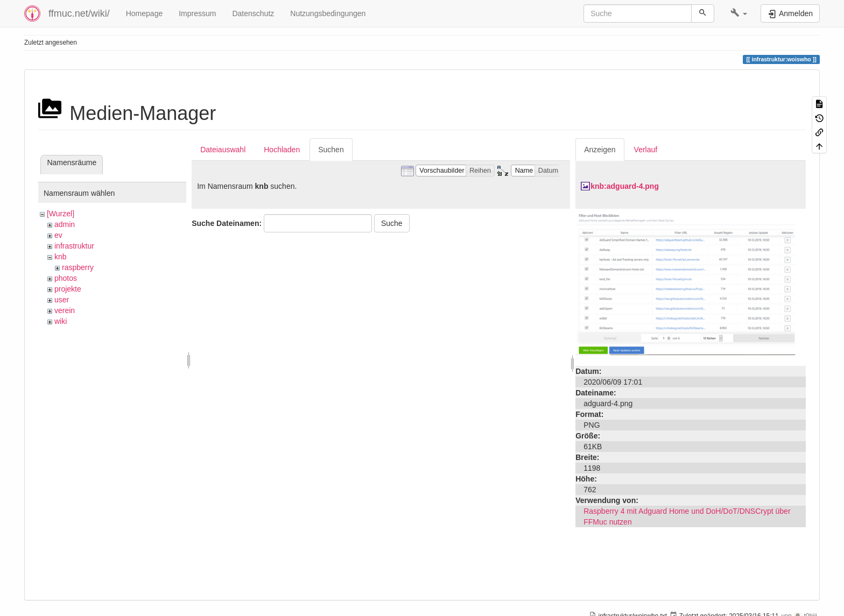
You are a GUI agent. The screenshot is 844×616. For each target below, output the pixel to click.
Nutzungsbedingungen (328, 13)
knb (61, 257)
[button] (739, 13)
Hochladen (282, 150)
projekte (68, 289)
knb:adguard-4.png (625, 186)
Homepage (145, 13)
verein (65, 310)
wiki (61, 321)
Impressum (197, 13)
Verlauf (646, 150)
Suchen (331, 150)
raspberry (78, 267)
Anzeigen (600, 150)
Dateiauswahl (223, 150)
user (62, 300)
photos (66, 278)
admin (65, 224)
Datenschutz (253, 13)
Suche (392, 223)
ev (58, 235)
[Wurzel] (61, 214)
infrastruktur (74, 246)
